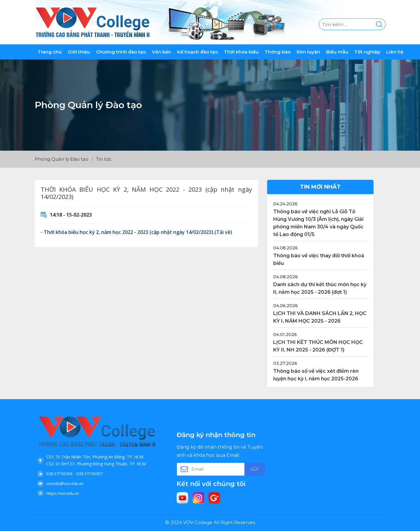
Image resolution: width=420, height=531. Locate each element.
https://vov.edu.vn (75, 481)
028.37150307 (92, 468)
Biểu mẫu (337, 52)
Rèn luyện (308, 52)
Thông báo (278, 52)
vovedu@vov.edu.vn (76, 474)
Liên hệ (395, 52)
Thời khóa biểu (241, 52)
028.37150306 (73, 468)
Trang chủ (50, 52)
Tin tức (104, 159)
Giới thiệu (79, 52)
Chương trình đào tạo (121, 52)
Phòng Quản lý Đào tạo (62, 159)
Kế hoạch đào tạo (198, 52)
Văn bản (162, 52)
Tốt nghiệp (367, 52)
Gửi (242, 468)
